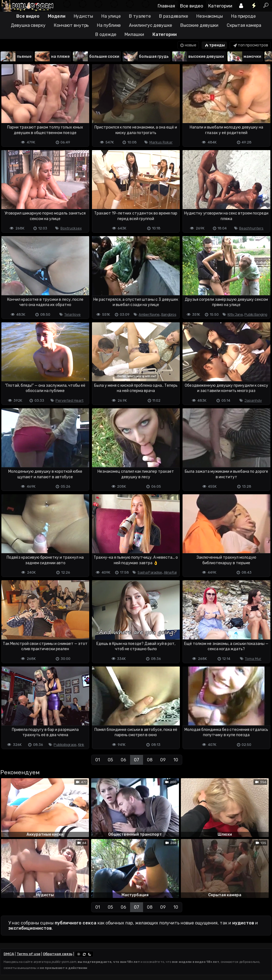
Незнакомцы (210, 16)
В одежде (106, 34)
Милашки (134, 34)
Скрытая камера (244, 25)
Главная (166, 6)
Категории (220, 6)
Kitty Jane (235, 314)
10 (176, 760)
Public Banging (256, 314)
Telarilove (72, 314)
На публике (109, 25)
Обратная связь (58, 954)
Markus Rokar (161, 142)
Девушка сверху (28, 25)
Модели (56, 16)
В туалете (140, 16)
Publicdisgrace (65, 745)
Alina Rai (170, 572)
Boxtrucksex (71, 228)
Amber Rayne (149, 314)
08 (150, 760)
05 (110, 760)
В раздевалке (174, 16)
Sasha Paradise (150, 572)
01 (98, 760)
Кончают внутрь (71, 25)
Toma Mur (253, 659)
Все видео (192, 6)
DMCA (9, 954)
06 (123, 760)
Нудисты (83, 16)
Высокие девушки (200, 25)
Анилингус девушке (150, 25)
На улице (111, 16)
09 (163, 760)
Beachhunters (251, 228)
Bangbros (169, 314)
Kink (81, 745)
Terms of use (28, 954)
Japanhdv (253, 400)
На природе (243, 16)
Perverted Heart (69, 400)
